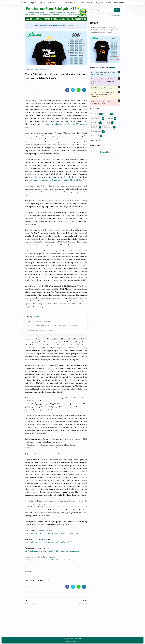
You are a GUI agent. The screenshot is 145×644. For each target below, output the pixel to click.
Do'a (60, 3)
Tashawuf (52, 3)
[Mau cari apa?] (102, 10)
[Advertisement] (56, 622)
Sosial (90, 3)
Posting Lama (83, 604)
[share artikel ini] (67, 90)
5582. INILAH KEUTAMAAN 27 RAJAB (38, 321)
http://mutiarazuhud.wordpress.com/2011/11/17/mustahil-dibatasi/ (49, 560)
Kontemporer (70, 3)
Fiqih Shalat (97, 114)
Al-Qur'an (99, 3)
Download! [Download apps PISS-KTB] (71, 26)
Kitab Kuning (119, 3)
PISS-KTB (94, 23)
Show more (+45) (96, 141)
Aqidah (42, 3)
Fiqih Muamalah (98, 132)
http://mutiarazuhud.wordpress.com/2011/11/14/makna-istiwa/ (48, 542)
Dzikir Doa (96, 127)
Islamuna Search (77, 641)
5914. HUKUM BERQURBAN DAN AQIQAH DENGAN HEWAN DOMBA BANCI (103, 81)
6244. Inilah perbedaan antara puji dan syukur (40, 331)
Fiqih (33, 3)
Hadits (108, 3)
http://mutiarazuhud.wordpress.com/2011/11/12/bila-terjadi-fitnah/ (59, 180)
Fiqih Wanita (110, 127)
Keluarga (109, 123)
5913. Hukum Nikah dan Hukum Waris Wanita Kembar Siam (103, 74)
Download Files (105, 152)
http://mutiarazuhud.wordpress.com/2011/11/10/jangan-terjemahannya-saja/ (53, 533)
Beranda (24, 3)
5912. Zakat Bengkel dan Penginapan (102, 88)
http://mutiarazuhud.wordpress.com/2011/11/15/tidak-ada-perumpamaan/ (52, 551)
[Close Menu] (85, 26)
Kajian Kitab (97, 136)
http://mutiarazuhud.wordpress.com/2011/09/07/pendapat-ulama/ (56, 126)
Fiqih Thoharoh (98, 118)
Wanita (81, 3)
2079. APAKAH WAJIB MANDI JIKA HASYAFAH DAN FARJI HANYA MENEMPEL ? (102, 95)
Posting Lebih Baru (30, 604)
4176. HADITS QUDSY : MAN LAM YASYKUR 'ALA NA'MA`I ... (102, 103)
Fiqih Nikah (97, 123)
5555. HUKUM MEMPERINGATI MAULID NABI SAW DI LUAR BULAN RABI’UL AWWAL (54, 326)
